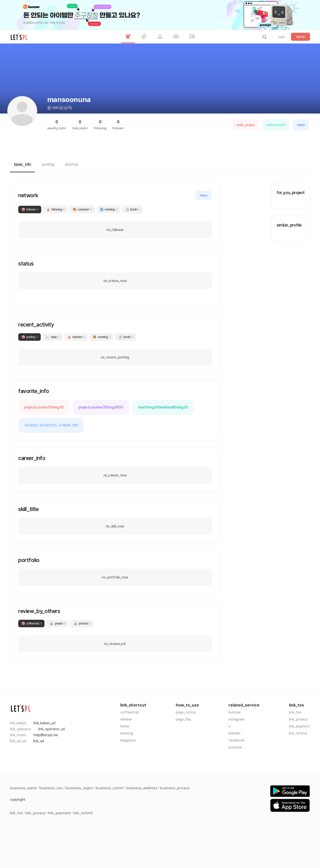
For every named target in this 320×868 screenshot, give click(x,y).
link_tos (295, 712)
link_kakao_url (44, 723)
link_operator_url (52, 729)
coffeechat (130, 712)
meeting (127, 733)
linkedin (234, 733)
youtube (235, 747)
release (126, 719)
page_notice (186, 712)
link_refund (298, 733)
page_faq (183, 719)
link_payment (299, 726)
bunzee (234, 712)
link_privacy (298, 719)
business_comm (110, 788)
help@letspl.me (46, 735)
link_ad (39, 741)
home (125, 726)
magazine (128, 740)
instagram (236, 719)
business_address (142, 788)
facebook (236, 740)
